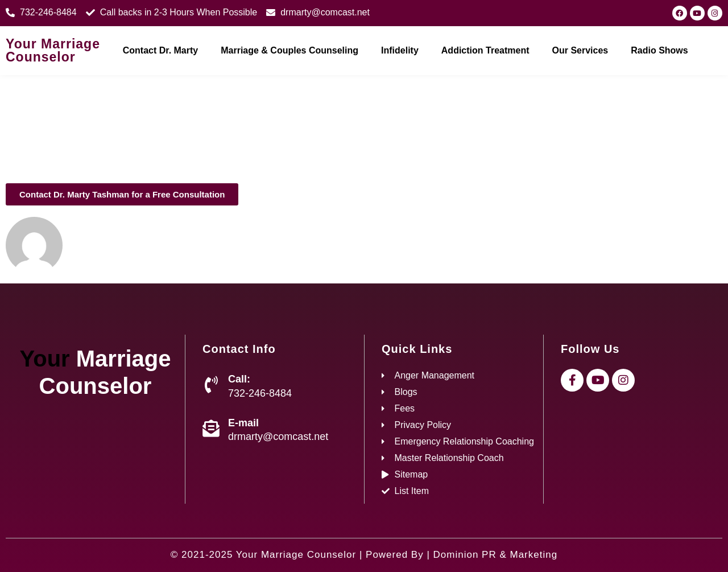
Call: (239, 379)
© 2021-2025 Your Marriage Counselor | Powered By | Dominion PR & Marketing (364, 555)
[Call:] (211, 385)
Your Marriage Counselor (53, 50)
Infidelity (400, 50)
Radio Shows (659, 50)
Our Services (580, 50)
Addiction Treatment (485, 50)
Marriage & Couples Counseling (289, 50)
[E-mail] (211, 429)
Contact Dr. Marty (160, 50)
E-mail (243, 423)
